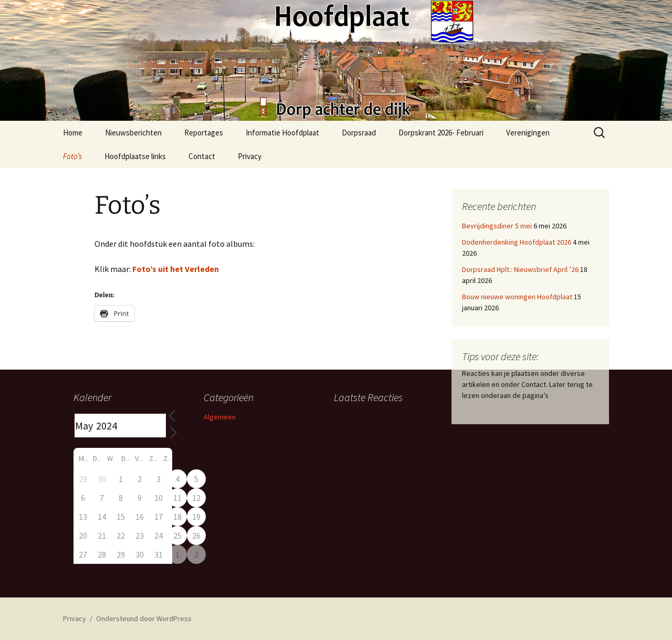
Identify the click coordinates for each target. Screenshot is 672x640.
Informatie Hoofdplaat (282, 133)
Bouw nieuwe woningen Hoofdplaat (517, 297)
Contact (202, 156)
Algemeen (220, 417)
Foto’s (72, 156)
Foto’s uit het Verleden (176, 269)
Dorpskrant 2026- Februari (441, 133)
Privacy (250, 156)
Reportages (204, 133)
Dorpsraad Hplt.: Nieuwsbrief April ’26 (520, 269)
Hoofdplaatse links (135, 156)
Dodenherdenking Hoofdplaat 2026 (517, 242)
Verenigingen (528, 133)
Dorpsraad (359, 133)
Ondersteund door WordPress (144, 618)
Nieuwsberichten (133, 133)
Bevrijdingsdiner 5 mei (497, 226)
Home (73, 133)
